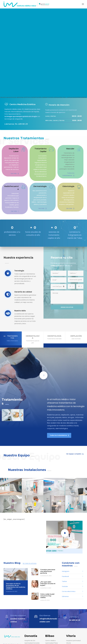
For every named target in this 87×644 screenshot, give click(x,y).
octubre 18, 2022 (45, 573)
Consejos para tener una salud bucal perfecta (47, 544)
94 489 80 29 (74, 593)
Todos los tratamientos (67, 170)
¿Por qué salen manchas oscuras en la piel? (47, 556)
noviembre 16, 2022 (11, 564)
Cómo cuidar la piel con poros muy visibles (47, 569)
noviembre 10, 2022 (45, 548)
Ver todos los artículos (27, 536)
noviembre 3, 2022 (45, 561)
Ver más (15, 171)
